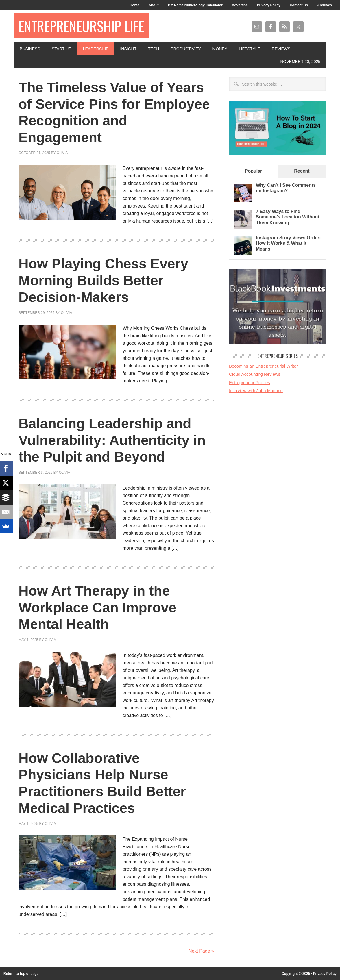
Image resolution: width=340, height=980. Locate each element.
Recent (302, 171)
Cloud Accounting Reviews (255, 374)
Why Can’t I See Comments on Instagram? (286, 188)
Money (220, 49)
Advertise (240, 5)
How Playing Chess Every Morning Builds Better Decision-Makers (103, 280)
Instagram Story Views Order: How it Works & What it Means (288, 243)
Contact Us (299, 5)
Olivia (62, 153)
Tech (154, 49)
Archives (325, 5)
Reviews (281, 49)
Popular (254, 171)
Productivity (186, 49)
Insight (128, 49)
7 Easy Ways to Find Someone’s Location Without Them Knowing (288, 217)
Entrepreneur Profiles (250, 382)
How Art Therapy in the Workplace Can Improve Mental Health (97, 607)
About (154, 5)
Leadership (96, 49)
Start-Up (62, 49)
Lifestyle (250, 49)
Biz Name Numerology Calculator (195, 5)
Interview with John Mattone (256, 391)
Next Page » (201, 951)
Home (134, 5)
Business (30, 49)
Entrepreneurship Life (81, 26)
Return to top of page (21, 974)
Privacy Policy (269, 5)
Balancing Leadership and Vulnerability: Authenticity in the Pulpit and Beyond (112, 440)
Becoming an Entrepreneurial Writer (263, 366)
